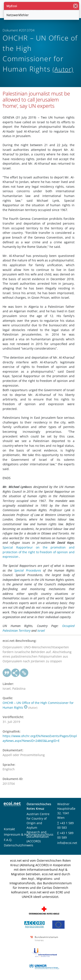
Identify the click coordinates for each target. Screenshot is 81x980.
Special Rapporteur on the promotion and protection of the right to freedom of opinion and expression (39, 552)
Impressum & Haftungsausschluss (29, 834)
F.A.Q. (8, 840)
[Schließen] (75, 6)
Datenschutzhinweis (19, 845)
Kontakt (9, 829)
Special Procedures (28, 570)
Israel (41, 631)
